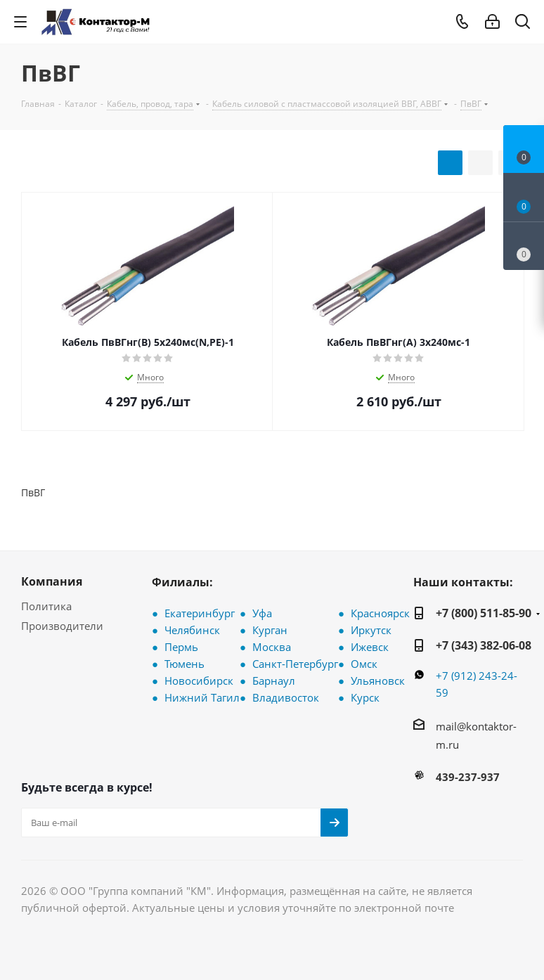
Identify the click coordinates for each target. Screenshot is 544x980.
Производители (62, 626)
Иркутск (371, 630)
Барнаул (274, 681)
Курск (365, 697)
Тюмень (184, 664)
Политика (46, 606)
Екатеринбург (200, 613)
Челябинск (192, 630)
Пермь (181, 647)
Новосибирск (199, 681)
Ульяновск (378, 681)
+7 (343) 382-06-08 (484, 645)
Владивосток (286, 697)
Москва (272, 647)
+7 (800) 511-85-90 (484, 613)
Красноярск (380, 613)
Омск (364, 664)
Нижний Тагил (202, 697)
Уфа (262, 613)
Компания (52, 581)
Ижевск (370, 647)
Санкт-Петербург (295, 664)
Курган (270, 630)
